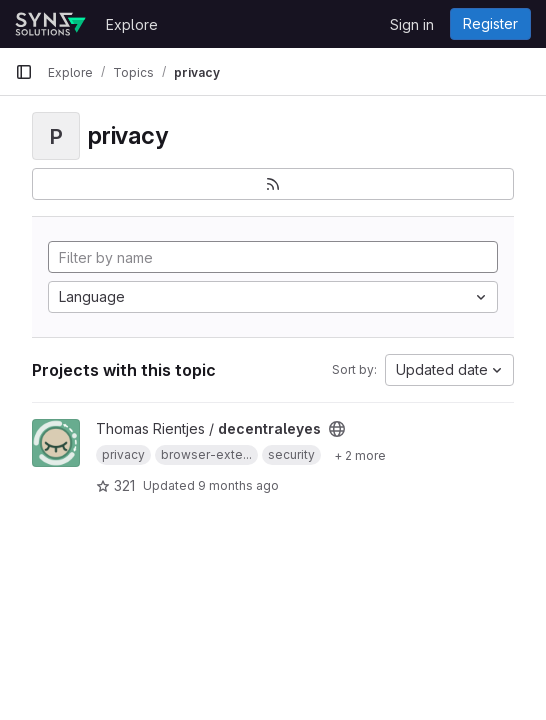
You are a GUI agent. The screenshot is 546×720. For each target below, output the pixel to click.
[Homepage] (50, 24)
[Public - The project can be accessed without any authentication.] (337, 429)
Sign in (412, 24)
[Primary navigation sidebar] (24, 72)
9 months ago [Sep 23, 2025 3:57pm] (238, 485)
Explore (132, 24)
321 (115, 485)
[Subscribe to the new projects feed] (273, 184)
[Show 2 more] (360, 455)
